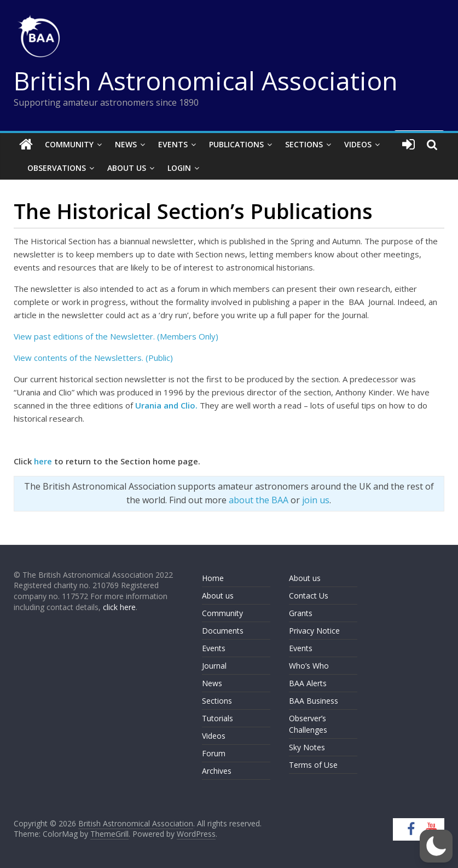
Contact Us (309, 596)
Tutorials (218, 718)
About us (218, 596)
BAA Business (314, 701)
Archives (217, 771)
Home (213, 578)
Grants (301, 613)
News (126, 144)
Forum (214, 753)
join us (316, 500)
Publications (236, 144)
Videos (358, 144)
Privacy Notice (314, 631)
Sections (304, 144)
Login (179, 168)
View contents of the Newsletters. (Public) (93, 358)
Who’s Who (309, 666)
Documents (223, 631)
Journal (214, 666)
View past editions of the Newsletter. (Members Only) (117, 336)
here (43, 461)
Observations (57, 168)
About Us (127, 168)
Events (173, 144)
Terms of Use (313, 765)
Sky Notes (307, 747)
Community (69, 144)
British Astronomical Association (206, 81)
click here (119, 607)
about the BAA (259, 500)
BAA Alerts (308, 683)
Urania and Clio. (166, 405)
